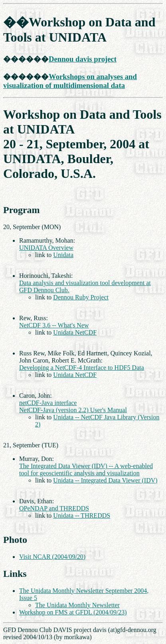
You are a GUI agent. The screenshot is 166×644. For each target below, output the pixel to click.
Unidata (63, 255)
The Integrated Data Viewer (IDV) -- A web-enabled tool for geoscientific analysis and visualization (86, 470)
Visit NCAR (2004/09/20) (52, 557)
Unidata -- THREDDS (82, 515)
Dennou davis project (83, 59)
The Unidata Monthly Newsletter (77, 605)
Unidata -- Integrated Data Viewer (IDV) (105, 480)
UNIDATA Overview (46, 248)
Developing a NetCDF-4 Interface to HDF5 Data (82, 368)
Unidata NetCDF (75, 332)
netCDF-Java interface (48, 403)
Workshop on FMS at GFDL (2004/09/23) (73, 612)
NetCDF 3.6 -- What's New (54, 325)
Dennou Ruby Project (81, 297)
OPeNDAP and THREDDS (54, 508)
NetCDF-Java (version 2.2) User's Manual (73, 410)
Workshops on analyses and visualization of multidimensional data (70, 81)
